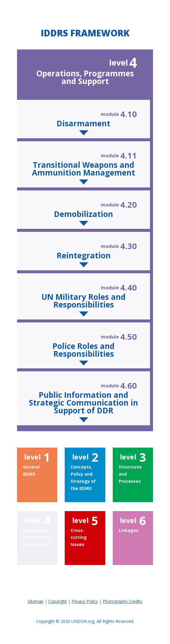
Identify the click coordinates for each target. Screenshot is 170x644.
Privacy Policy (85, 601)
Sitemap (36, 601)
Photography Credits (122, 601)
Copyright (58, 601)
